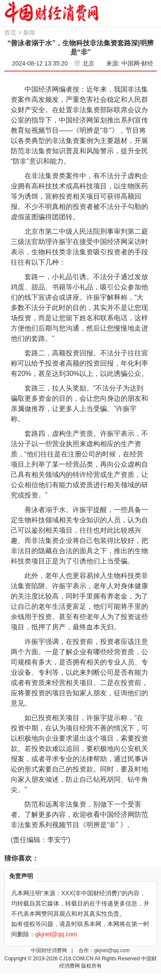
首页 (10, 33)
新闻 (29, 33)
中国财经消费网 (50, 950)
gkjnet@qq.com (112, 950)
